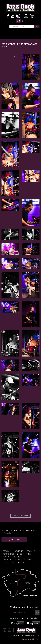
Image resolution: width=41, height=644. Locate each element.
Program (7, 551)
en (24, 21)
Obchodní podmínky (12, 560)
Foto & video (8, 554)
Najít (37, 26)
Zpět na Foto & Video (20, 516)
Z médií (20, 554)
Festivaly (31, 551)
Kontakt (7, 557)
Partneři (17, 557)
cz (18, 21)
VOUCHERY (28, 560)
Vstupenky (19, 551)
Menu (28, 554)
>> (37, 612)
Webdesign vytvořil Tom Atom (30, 639)
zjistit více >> (14, 540)
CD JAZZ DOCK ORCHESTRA (14, 563)
